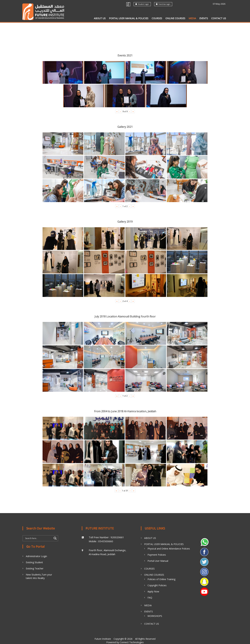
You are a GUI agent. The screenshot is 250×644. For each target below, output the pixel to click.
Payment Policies (157, 555)
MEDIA (192, 18)
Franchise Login (163, 4)
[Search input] (38, 538)
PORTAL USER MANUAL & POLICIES (129, 18)
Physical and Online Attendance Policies (169, 549)
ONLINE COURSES (175, 18)
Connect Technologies (132, 642)
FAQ (150, 598)
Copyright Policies (157, 585)
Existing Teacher (35, 568)
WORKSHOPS (155, 616)
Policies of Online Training (161, 579)
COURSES (157, 18)
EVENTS (204, 18)
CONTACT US (219, 18)
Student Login (142, 4)
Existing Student (34, 562)
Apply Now (153, 591)
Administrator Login (36, 556)
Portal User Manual (158, 561)
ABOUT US (100, 18)
